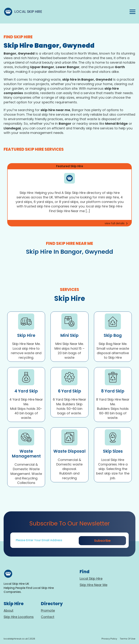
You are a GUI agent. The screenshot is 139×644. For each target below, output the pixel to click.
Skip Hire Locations (19, 617)
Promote (48, 610)
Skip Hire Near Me (93, 585)
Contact (48, 617)
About (9, 610)
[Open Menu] (132, 12)
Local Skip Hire (91, 578)
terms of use (128, 639)
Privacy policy (109, 639)
